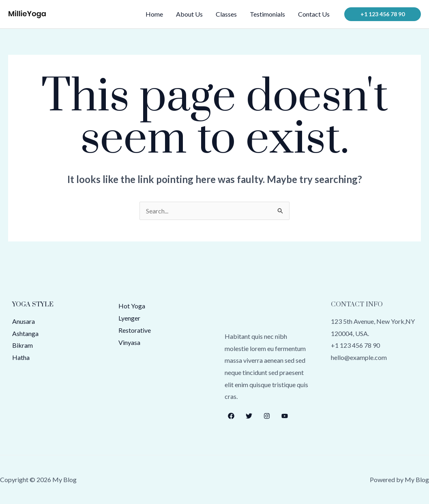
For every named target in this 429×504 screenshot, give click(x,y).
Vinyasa (129, 342)
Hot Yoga (132, 306)
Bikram (23, 345)
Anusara (24, 321)
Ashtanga (25, 333)
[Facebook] (231, 416)
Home (154, 14)
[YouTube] (285, 416)
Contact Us (314, 14)
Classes (226, 14)
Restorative (135, 330)
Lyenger (129, 318)
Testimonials (267, 14)
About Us (189, 14)
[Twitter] (249, 416)
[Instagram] (267, 416)
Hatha (21, 357)
